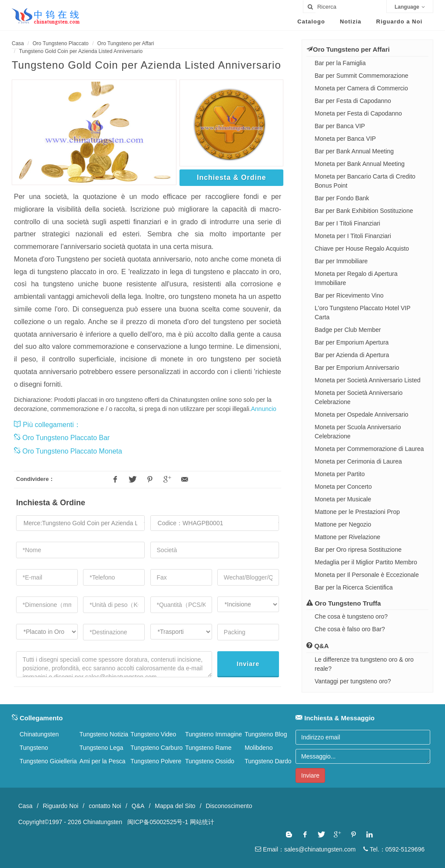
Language (410, 7)
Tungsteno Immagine (214, 734)
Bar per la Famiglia (340, 63)
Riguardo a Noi (399, 22)
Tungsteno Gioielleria (48, 761)
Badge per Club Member (348, 330)
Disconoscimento (229, 806)
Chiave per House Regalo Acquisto (362, 248)
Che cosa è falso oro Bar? (350, 629)
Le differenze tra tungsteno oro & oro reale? (364, 664)
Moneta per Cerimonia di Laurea (358, 461)
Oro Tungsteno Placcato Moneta (68, 451)
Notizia (351, 22)
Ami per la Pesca (103, 761)
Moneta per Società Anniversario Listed (368, 380)
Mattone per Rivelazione (347, 537)
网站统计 (202, 822)
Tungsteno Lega (101, 748)
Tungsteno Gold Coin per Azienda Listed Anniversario (81, 51)
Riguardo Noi (61, 806)
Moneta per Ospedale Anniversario (362, 414)
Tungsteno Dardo (268, 761)
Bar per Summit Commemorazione (362, 76)
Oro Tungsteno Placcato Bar (62, 438)
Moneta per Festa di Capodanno (358, 113)
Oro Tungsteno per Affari (126, 43)
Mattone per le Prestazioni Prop (357, 512)
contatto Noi (105, 806)
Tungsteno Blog (266, 734)
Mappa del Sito (175, 806)
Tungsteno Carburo (156, 748)
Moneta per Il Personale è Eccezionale (367, 575)
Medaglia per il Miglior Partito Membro (366, 562)
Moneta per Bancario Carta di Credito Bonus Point (365, 181)
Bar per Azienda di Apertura (352, 355)
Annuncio (264, 409)
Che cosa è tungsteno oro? (351, 616)
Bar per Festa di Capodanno (353, 101)
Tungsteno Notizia (104, 734)
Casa (18, 43)
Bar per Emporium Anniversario (357, 368)
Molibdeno (259, 748)
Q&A (138, 806)
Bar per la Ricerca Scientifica (354, 587)
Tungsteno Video (153, 734)
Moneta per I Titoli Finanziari (353, 236)
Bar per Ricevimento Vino (349, 295)
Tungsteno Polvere (156, 761)
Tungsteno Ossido (210, 761)
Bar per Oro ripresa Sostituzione (358, 550)
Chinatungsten (39, 734)
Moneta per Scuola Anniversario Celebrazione (358, 432)
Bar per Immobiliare (341, 261)
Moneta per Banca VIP (345, 139)
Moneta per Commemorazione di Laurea (369, 449)
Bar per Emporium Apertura (352, 342)
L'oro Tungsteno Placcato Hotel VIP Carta (362, 313)
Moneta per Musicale (343, 499)
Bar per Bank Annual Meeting (354, 151)
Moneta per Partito (340, 474)
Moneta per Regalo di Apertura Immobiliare (356, 278)
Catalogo (311, 22)
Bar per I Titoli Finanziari (347, 223)
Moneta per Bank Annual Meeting (360, 164)
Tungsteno (34, 748)
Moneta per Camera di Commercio (361, 88)
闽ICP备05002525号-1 (158, 822)
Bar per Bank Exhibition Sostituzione (364, 211)
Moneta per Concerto (343, 487)
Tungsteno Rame (208, 748)
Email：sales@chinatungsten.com (305, 849)
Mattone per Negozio (343, 524)
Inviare (248, 664)
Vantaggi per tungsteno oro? (353, 681)
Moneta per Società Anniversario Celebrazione (359, 397)
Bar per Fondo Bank (342, 198)
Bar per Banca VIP (340, 126)
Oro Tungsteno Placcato (61, 43)
